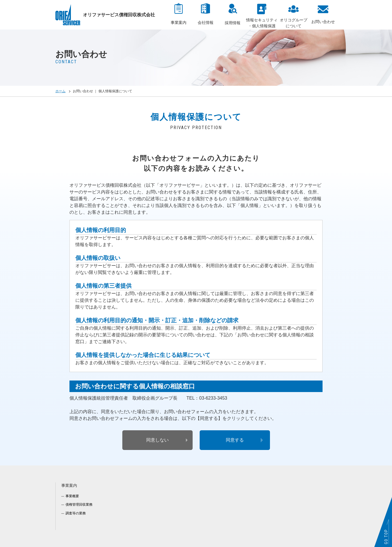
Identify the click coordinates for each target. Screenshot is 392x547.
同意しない (157, 440)
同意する (235, 440)
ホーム (60, 91)
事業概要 (72, 496)
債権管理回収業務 (79, 505)
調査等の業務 (76, 513)
